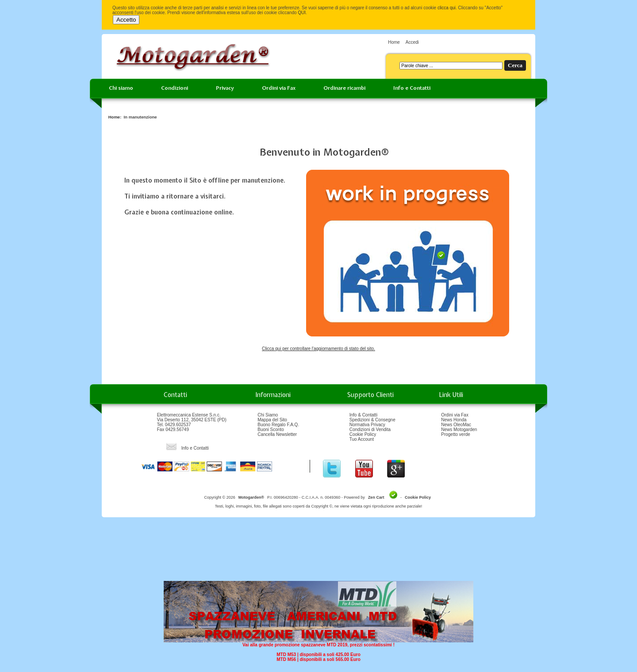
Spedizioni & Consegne (372, 420)
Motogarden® (251, 497)
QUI (302, 13)
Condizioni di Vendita (370, 430)
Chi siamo (121, 88)
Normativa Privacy (367, 425)
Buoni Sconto (271, 430)
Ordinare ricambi (344, 88)
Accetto (126, 20)
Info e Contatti (412, 88)
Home (394, 42)
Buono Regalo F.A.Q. (278, 425)
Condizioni (175, 88)
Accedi (412, 42)
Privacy (225, 88)
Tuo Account (362, 439)
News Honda (454, 420)
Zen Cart (376, 497)
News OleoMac (456, 425)
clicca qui (447, 8)
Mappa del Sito (272, 420)
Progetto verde (456, 434)
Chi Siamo (268, 415)
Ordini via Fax (279, 88)
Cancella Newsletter (277, 434)
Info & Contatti (363, 415)
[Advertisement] (318, 552)
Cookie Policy (363, 434)
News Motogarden (459, 430)
